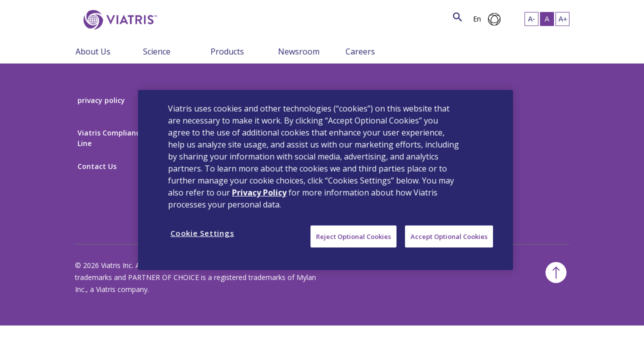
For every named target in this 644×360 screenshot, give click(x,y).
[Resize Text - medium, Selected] (547, 19)
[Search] (176, 18)
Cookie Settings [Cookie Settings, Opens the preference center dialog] (202, 233)
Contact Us (97, 166)
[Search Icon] (457, 18)
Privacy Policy (259, 192)
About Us (93, 51)
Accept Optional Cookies (449, 236)
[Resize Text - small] (531, 19)
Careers (360, 51)
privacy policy (101, 100)
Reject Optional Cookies (353, 236)
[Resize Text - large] (562, 19)
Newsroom (299, 51)
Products (227, 51)
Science (157, 51)
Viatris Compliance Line (110, 138)
